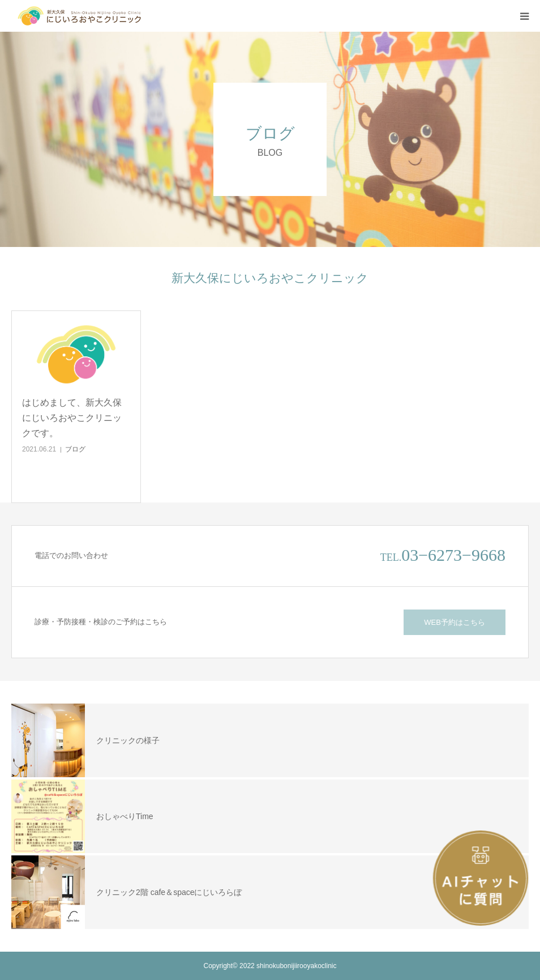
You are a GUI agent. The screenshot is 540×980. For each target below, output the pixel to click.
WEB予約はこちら (455, 622)
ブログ (75, 449)
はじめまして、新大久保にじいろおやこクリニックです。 (72, 418)
